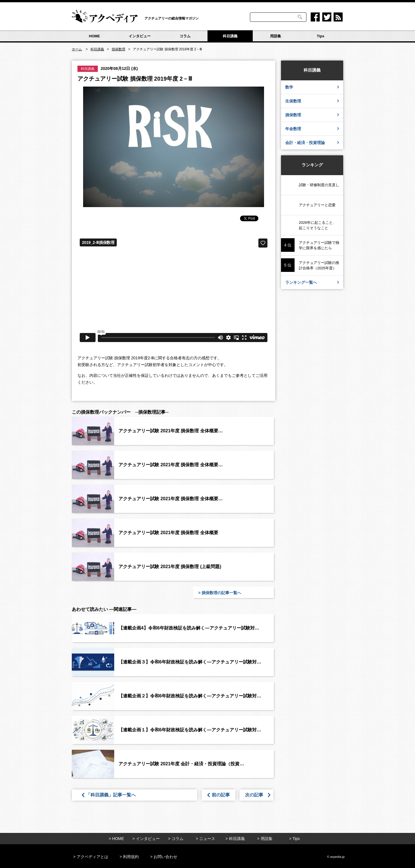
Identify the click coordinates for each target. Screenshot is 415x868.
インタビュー (140, 36)
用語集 (275, 36)
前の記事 (219, 795)
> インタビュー (146, 839)
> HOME (116, 839)
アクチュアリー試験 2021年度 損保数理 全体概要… (171, 431)
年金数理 (312, 129)
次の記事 (257, 795)
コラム (185, 36)
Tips (321, 36)
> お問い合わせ (164, 857)
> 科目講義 (235, 839)
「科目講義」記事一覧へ (113, 795)
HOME (95, 36)
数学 (312, 87)
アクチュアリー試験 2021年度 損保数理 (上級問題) (170, 567)
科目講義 (230, 36)
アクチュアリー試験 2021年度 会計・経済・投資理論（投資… (181, 764)
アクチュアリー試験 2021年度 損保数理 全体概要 (168, 533)
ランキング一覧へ (312, 282)
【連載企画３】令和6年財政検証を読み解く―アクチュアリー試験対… (190, 662)
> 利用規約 (129, 857)
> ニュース (205, 839)
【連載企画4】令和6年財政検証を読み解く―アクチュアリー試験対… (189, 628)
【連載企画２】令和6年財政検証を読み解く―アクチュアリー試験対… (190, 696)
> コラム (176, 839)
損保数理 (312, 115)
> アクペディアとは (91, 857)
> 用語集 (265, 839)
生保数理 (312, 101)
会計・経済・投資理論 (312, 142)
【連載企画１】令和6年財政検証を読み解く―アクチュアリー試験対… (190, 730)
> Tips (295, 839)
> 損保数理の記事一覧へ (220, 593)
